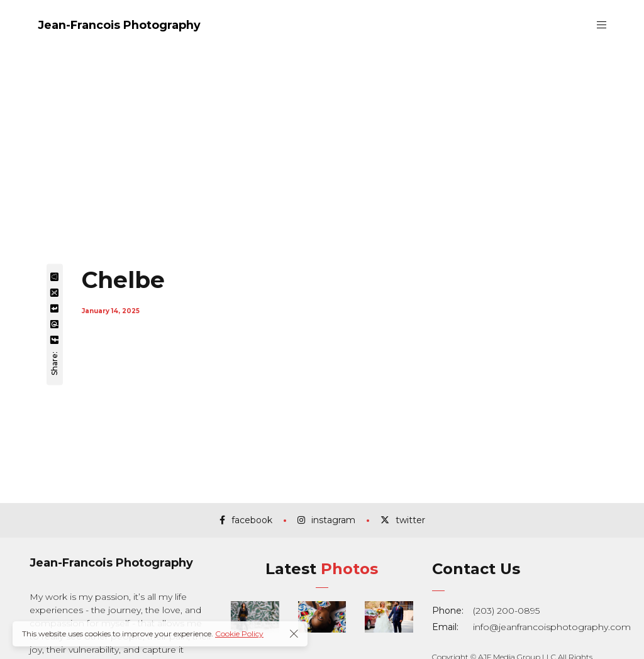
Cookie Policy (239, 634)
